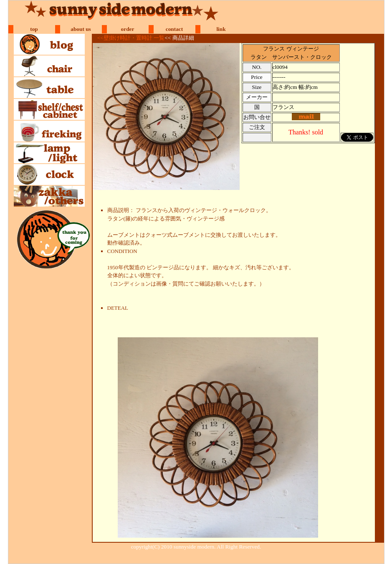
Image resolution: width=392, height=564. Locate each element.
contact (174, 29)
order (128, 29)
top (34, 29)
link (221, 29)
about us (81, 29)
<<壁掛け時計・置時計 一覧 (131, 38)
